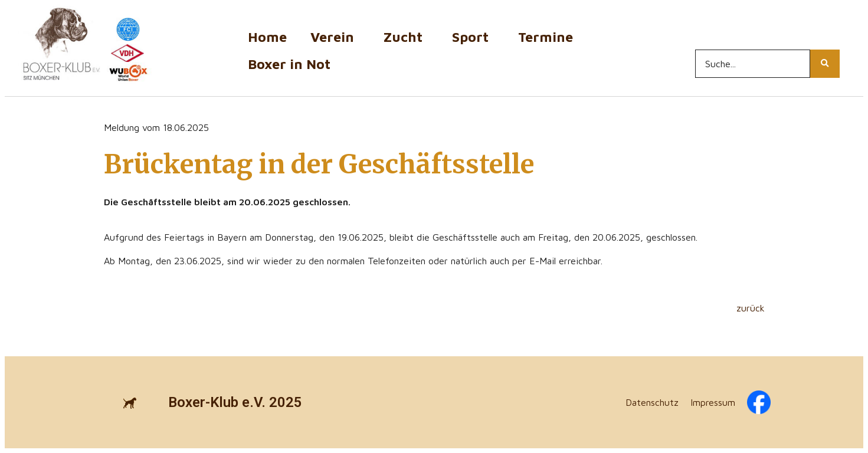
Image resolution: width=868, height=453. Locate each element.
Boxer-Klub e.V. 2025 (235, 402)
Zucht (406, 37)
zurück (751, 308)
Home (267, 37)
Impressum (713, 402)
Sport (473, 37)
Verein (335, 37)
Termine (548, 37)
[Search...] (753, 64)
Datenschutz (652, 402)
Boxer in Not (289, 64)
